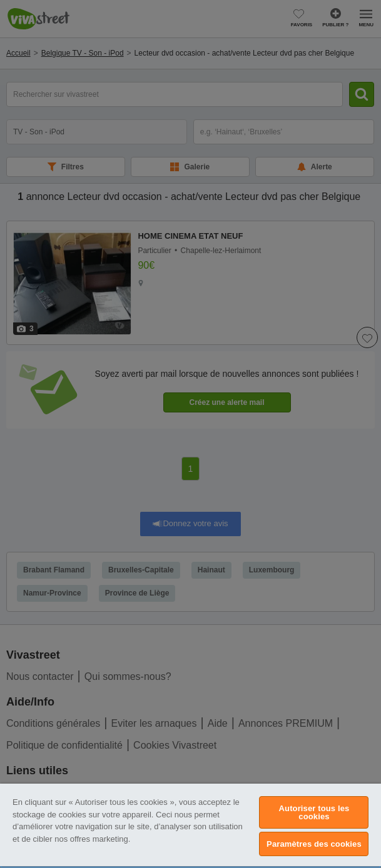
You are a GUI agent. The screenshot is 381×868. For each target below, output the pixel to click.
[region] (190, 826)
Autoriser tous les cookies (314, 812)
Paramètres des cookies (314, 844)
